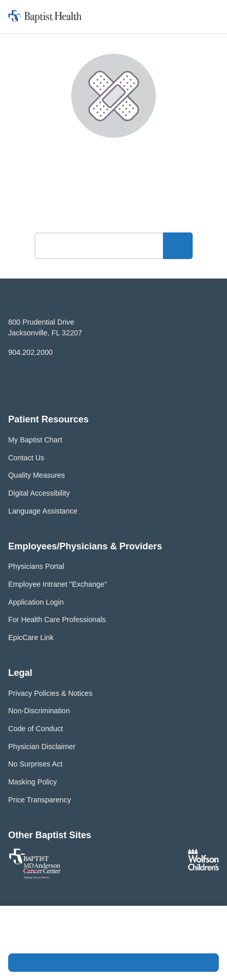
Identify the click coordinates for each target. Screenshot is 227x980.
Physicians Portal (36, 566)
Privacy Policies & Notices (50, 693)
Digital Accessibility (39, 493)
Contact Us (26, 458)
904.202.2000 (30, 352)
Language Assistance (43, 511)
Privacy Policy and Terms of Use (73, 940)
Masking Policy (33, 782)
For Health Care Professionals (57, 620)
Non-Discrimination (39, 711)
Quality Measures (37, 475)
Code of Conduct (36, 729)
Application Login (36, 602)
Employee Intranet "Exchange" (58, 584)
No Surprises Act (35, 764)
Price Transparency (40, 800)
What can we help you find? (114, 218)
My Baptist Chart (35, 440)
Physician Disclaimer (42, 747)
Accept (114, 963)
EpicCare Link (31, 637)
